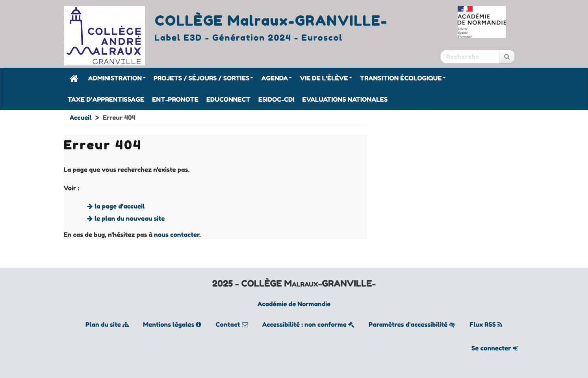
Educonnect (228, 99)
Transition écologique (403, 78)
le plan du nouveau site (130, 218)
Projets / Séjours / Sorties (203, 78)
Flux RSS (486, 324)
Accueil (81, 117)
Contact (232, 324)
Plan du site (107, 324)
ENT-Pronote (175, 99)
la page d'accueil (120, 206)
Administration (117, 78)
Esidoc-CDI (276, 99)
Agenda (276, 78)
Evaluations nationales (345, 99)
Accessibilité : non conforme (308, 324)
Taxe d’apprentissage (106, 99)
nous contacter (177, 235)
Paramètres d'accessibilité (412, 324)
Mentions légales (172, 324)
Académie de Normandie (294, 304)
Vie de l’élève (326, 78)
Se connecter (495, 348)
